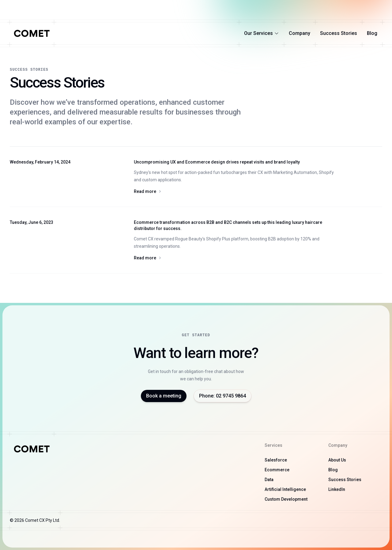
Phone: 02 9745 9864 (222, 396)
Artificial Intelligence (285, 489)
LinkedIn (337, 489)
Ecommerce (277, 470)
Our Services (262, 33)
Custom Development (286, 499)
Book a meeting (164, 396)
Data (269, 480)
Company (300, 33)
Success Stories (339, 33)
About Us (337, 460)
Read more (237, 191)
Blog (372, 33)
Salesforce (276, 460)
